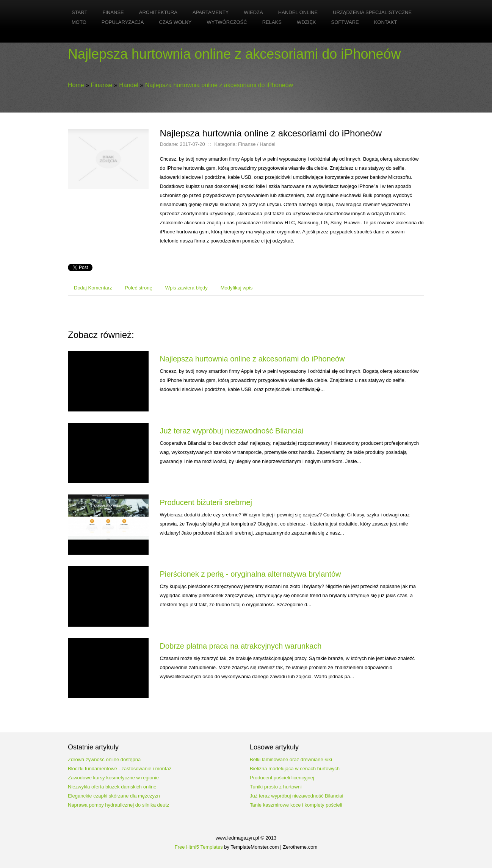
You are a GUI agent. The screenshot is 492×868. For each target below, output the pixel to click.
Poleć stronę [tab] (138, 288)
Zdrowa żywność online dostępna (104, 759)
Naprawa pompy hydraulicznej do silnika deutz (118, 805)
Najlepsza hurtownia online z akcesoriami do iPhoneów (219, 85)
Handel (129, 85)
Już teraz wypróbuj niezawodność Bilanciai (232, 431)
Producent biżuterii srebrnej (206, 502)
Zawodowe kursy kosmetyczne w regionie (113, 778)
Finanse (101, 85)
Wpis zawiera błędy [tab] (186, 288)
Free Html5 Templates (199, 847)
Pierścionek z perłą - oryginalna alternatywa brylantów (251, 574)
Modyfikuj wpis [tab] (237, 288)
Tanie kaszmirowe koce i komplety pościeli (296, 805)
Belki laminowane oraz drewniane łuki (291, 759)
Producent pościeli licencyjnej (282, 778)
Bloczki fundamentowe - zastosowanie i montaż (120, 769)
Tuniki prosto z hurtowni (276, 787)
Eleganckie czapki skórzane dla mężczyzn (114, 796)
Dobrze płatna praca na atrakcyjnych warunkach (241, 646)
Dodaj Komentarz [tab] (93, 288)
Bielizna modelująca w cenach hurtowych (295, 769)
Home (76, 85)
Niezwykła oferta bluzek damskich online (112, 787)
